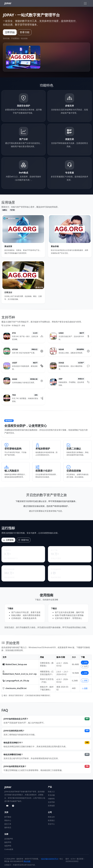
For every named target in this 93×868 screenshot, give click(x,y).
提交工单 (8, 824)
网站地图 (27, 861)
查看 (85, 688)
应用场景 (51, 806)
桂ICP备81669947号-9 (50, 859)
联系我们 (51, 820)
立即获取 (8, 540)
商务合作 (51, 817)
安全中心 (51, 824)
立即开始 (10, 32)
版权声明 (8, 842)
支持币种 (51, 802)
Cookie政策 (9, 849)
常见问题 (51, 795)
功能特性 (51, 799)
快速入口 (51, 792)
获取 (85, 662)
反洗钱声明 (9, 839)
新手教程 (8, 817)
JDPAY (8, 3)
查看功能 (25, 32)
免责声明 (8, 846)
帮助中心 (8, 820)
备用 (85, 666)
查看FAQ (23, 540)
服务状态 (8, 827)
